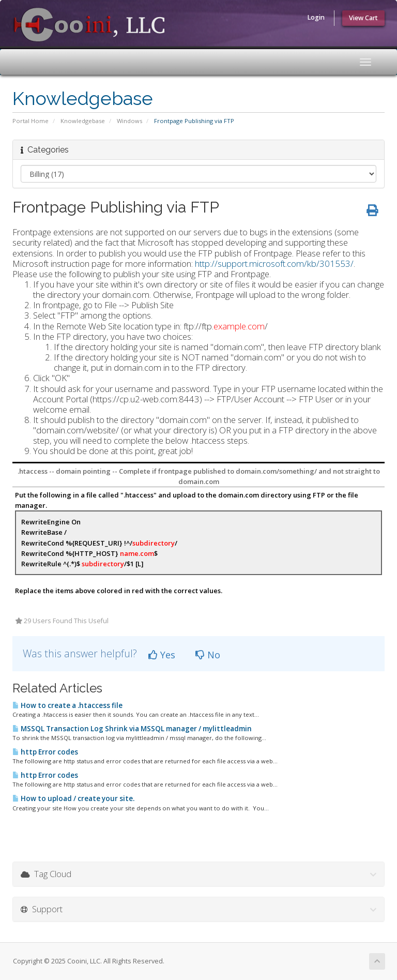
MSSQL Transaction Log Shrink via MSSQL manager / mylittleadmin (132, 729)
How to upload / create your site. (73, 798)
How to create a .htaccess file (67, 705)
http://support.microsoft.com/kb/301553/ (274, 263)
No (208, 655)
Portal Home (30, 121)
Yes (162, 655)
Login (316, 17)
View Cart (363, 18)
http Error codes (45, 752)
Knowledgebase (83, 121)
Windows (129, 121)
